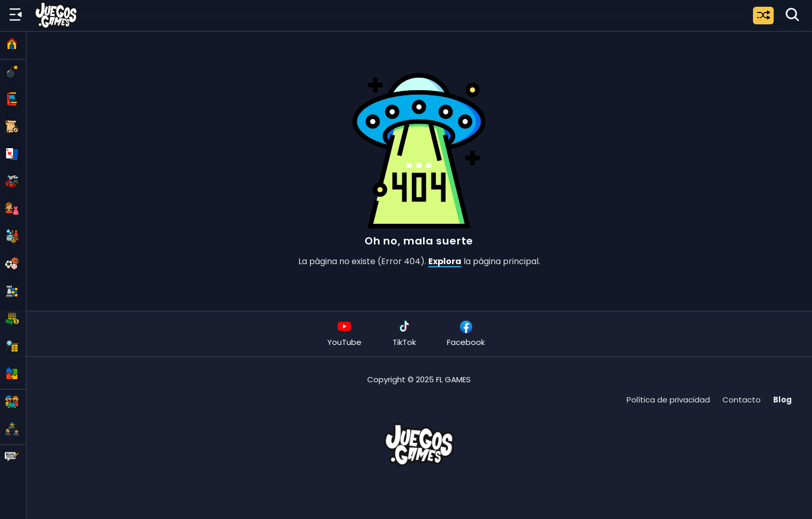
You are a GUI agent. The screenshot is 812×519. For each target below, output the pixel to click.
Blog (782, 400)
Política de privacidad (668, 400)
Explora (445, 261)
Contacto (742, 400)
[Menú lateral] (16, 15)
